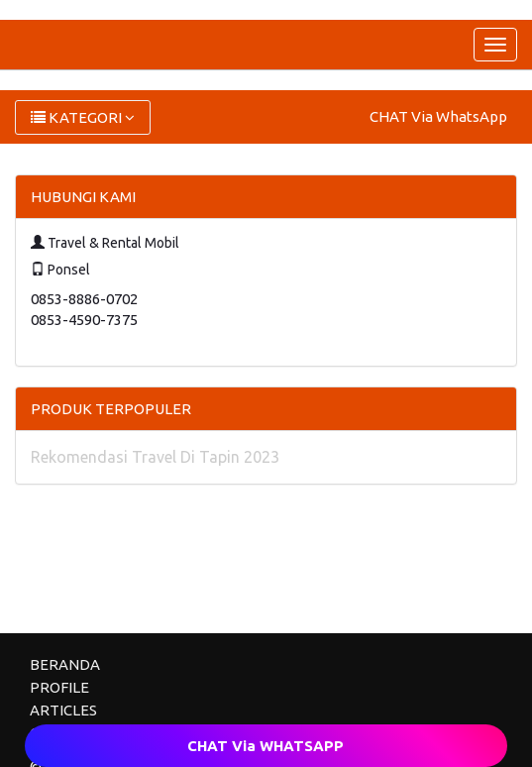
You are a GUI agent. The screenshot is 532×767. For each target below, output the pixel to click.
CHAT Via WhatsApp (438, 116)
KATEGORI (83, 117)
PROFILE (59, 687)
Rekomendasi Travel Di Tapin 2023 (155, 457)
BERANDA (65, 664)
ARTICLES (63, 710)
